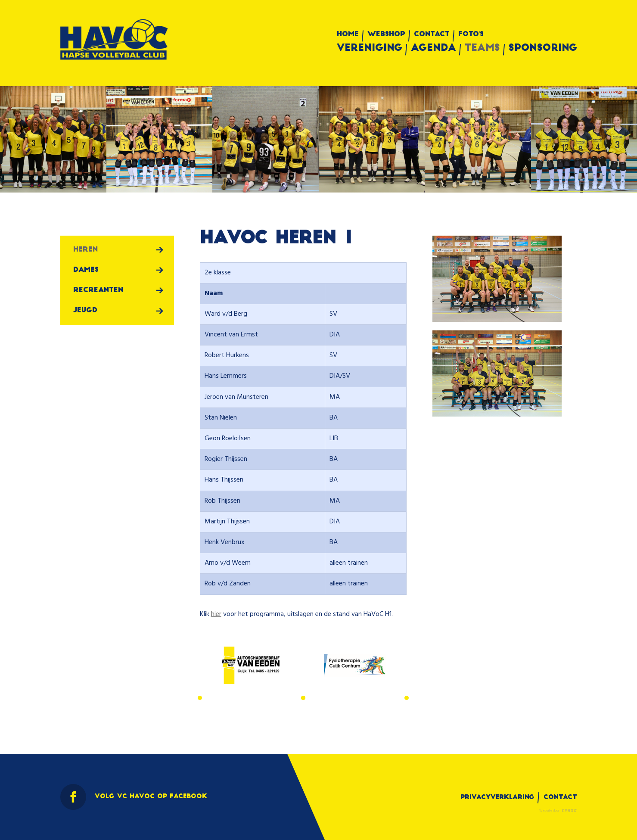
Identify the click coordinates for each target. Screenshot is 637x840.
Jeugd (85, 311)
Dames (86, 270)
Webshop (386, 34)
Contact (432, 34)
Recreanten (98, 290)
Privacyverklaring (497, 798)
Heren (85, 250)
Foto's (471, 34)
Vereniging (370, 49)
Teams (482, 49)
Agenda (433, 49)
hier (216, 614)
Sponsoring (543, 49)
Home (348, 34)
